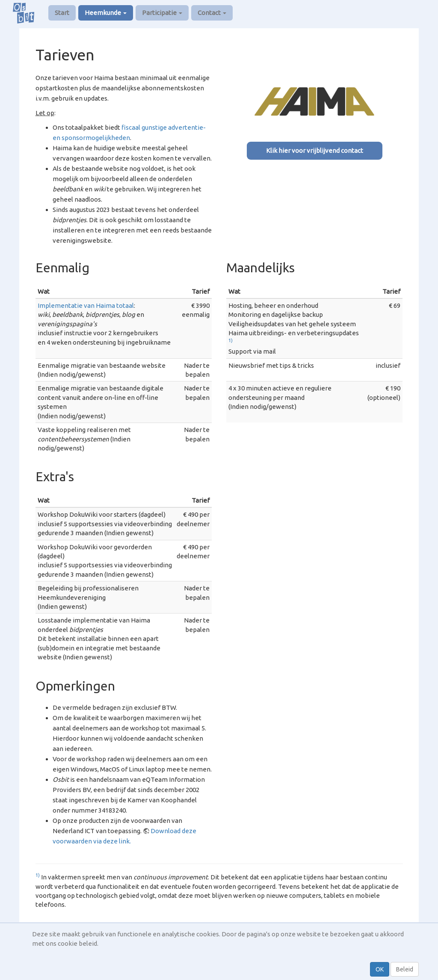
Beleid (405, 969)
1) (231, 340)
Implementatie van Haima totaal (86, 305)
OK (380, 969)
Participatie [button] (162, 13)
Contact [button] (212, 13)
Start (62, 13)
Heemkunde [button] (106, 13)
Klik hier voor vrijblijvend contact (315, 150)
